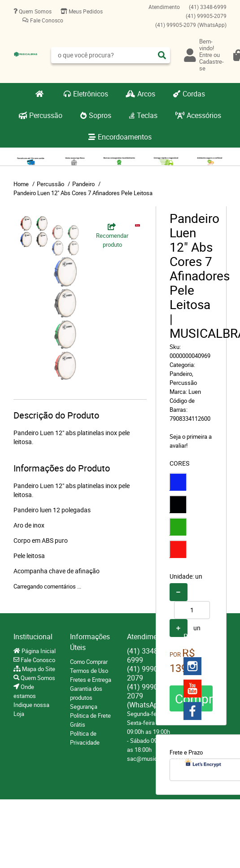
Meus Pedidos (85, 11)
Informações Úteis (90, 642)
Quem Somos (35, 11)
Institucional (33, 637)
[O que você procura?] (162, 55)
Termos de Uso (89, 671)
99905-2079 (206, 16)
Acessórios (204, 115)
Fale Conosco (46, 20)
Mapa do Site (38, 669)
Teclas (147, 115)
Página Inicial (38, 651)
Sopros (100, 115)
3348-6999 (208, 7)
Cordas (194, 94)
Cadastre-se (212, 65)
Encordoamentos (125, 137)
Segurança (84, 707)
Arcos (146, 94)
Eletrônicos (91, 94)
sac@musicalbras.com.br (159, 759)
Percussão (46, 115)
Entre (206, 55)
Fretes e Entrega (91, 680)
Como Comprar (89, 662)
